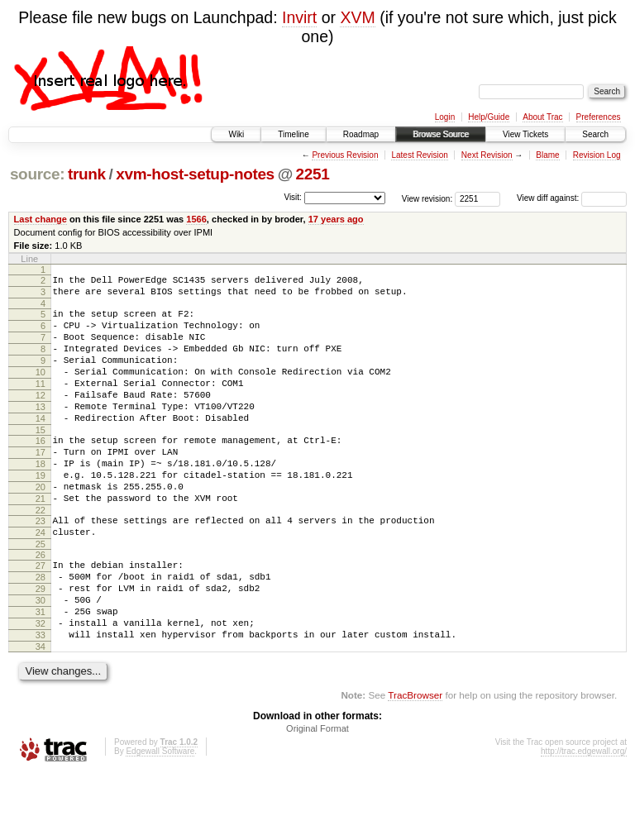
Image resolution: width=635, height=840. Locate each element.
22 (41, 555)
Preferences (599, 117)
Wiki (236, 134)
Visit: (293, 197)
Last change (41, 219)
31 (41, 671)
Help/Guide (489, 117)
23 (41, 566)
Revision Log (597, 155)
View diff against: (572, 198)
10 (41, 389)
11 (41, 403)
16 (41, 470)
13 (41, 432)
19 (41, 513)
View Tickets (525, 134)
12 (41, 418)
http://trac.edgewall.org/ (584, 818)
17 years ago (336, 219)
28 (41, 629)
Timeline (293, 134)
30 (41, 657)
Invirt (299, 17)
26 (41, 604)
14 (41, 446)
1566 (196, 219)
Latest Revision (419, 155)
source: (37, 174)
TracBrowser (415, 762)
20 (41, 527)
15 (41, 460)
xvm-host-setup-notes (195, 174)
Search (595, 134)
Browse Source (441, 134)
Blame (547, 155)
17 (41, 484)
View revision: (427, 198)
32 (41, 685)
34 (41, 714)
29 (41, 643)
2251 (313, 174)
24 (41, 580)
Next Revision (487, 155)
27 (41, 615)
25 (41, 594)
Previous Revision (345, 155)
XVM (357, 17)
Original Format (317, 795)
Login (445, 117)
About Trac (542, 117)
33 (41, 699)
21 (41, 541)
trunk (87, 174)
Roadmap (361, 134)
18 (41, 499)
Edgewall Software (160, 818)
